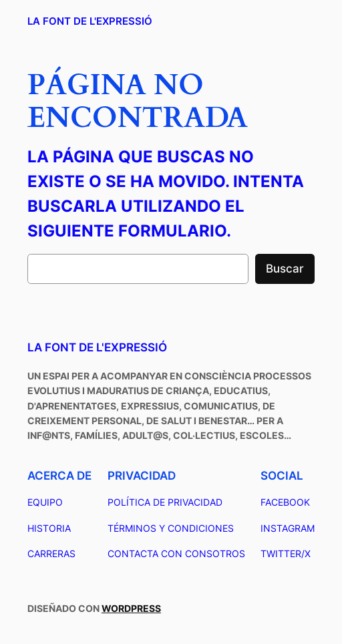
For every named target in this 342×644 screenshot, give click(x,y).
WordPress (131, 608)
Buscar (285, 269)
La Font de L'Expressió (90, 21)
